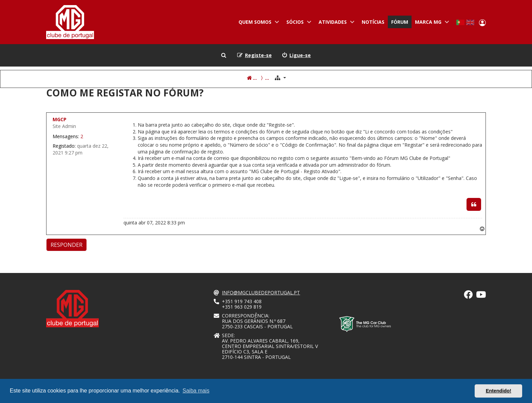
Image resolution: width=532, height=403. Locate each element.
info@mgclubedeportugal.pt (261, 293)
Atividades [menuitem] (335, 23)
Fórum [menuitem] (400, 22)
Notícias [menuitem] (373, 22)
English (470, 22)
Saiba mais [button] (196, 391)
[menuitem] (297, 55)
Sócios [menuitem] (297, 23)
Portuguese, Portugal (460, 22)
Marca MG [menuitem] (431, 23)
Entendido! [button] (499, 391)
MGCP (60, 119)
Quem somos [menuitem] (257, 23)
